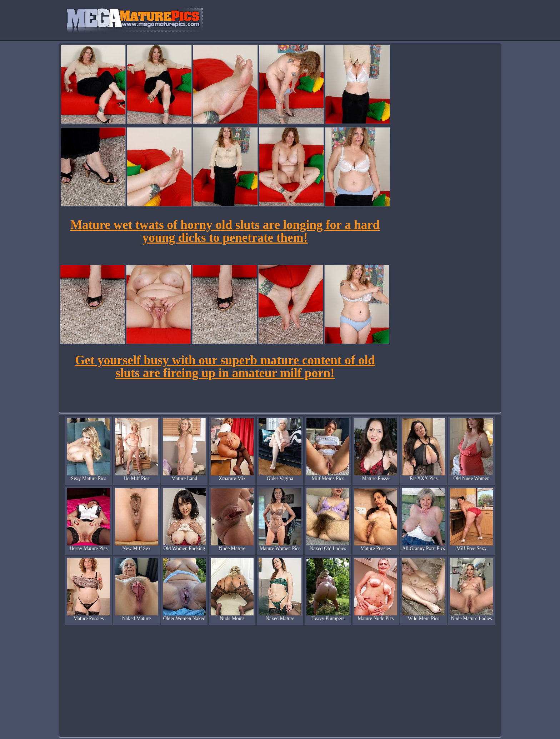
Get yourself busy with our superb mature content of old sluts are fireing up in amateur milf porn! (225, 367)
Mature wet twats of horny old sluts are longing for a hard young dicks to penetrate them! (225, 231)
